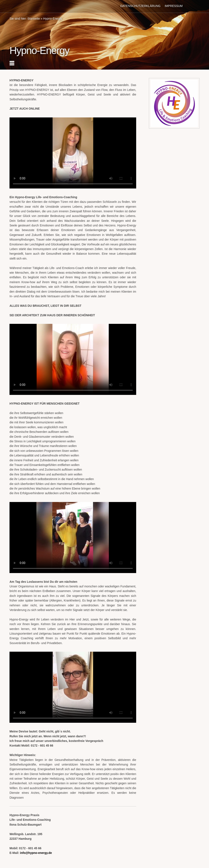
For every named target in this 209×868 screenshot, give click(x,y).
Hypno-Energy (53, 19)
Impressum (174, 6)
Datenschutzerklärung (140, 6)
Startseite (34, 19)
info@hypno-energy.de (36, 853)
